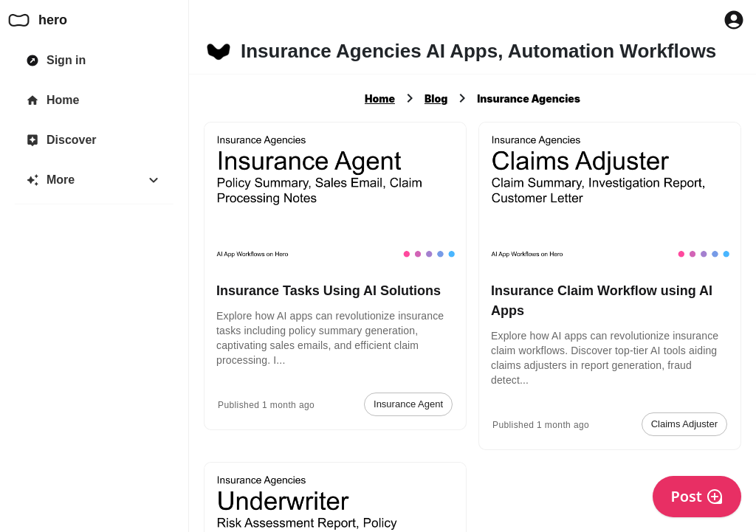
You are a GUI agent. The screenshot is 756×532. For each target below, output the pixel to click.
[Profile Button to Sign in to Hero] (734, 20)
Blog (436, 99)
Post (697, 496)
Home (380, 99)
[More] (94, 180)
